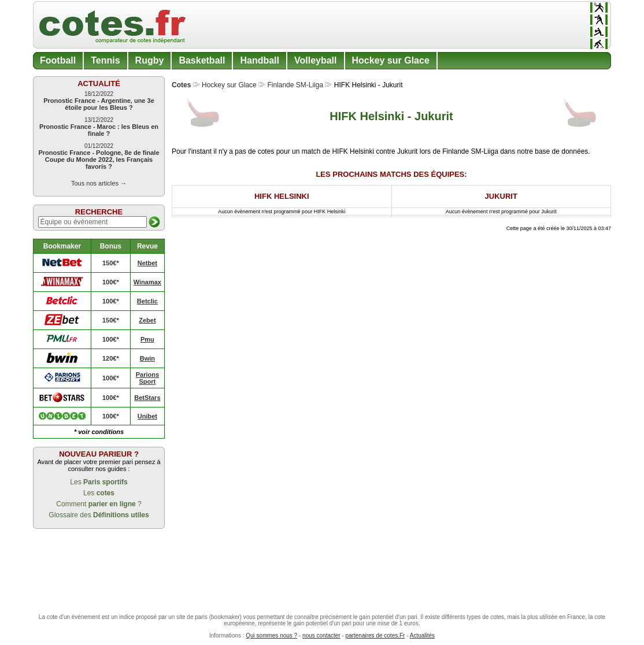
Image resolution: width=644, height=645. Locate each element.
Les (99, 482)
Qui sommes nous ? (271, 635)
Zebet (147, 320)
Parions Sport (147, 378)
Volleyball (316, 60)
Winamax (147, 282)
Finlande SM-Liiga (295, 85)
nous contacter (321, 635)
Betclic (147, 301)
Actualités (422, 635)
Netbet (147, 263)
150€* (111, 263)
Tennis (105, 60)
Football (58, 60)
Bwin (147, 358)
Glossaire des (99, 515)
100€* (111, 282)
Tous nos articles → (99, 183)
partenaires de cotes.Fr (375, 635)
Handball (260, 60)
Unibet (147, 416)
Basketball (202, 60)
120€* (111, 358)
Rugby (150, 60)
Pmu (147, 339)
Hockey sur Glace (391, 60)
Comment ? (99, 504)
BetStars (147, 398)
